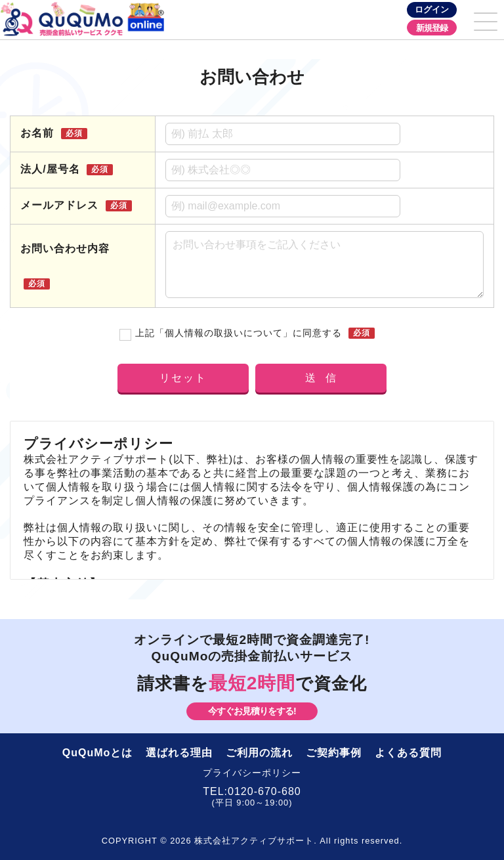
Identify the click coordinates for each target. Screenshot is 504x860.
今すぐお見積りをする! (252, 711)
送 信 (321, 378)
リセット (183, 378)
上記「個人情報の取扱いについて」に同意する (239, 333)
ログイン (432, 10)
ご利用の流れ (259, 753)
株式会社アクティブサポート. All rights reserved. (286, 841)
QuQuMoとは (98, 753)
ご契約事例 (334, 753)
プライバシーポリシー (252, 773)
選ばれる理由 (179, 753)
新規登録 (432, 28)
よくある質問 (408, 753)
